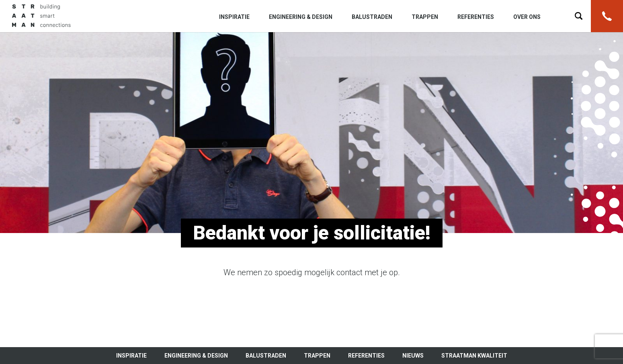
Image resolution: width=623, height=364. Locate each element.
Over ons (527, 17)
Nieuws (413, 356)
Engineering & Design (301, 17)
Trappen (425, 17)
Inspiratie (234, 17)
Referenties (476, 17)
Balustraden (372, 17)
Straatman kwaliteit (474, 356)
